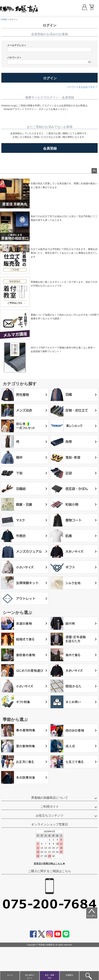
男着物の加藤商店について (50, 798)
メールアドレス (17, 45)
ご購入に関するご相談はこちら (50, 871)
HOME (4, 19)
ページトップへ (94, 171)
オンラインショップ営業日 (50, 824)
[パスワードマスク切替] (89, 62)
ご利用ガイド (50, 807)
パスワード (15, 58)
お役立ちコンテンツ (50, 816)
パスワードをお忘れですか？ (82, 87)
